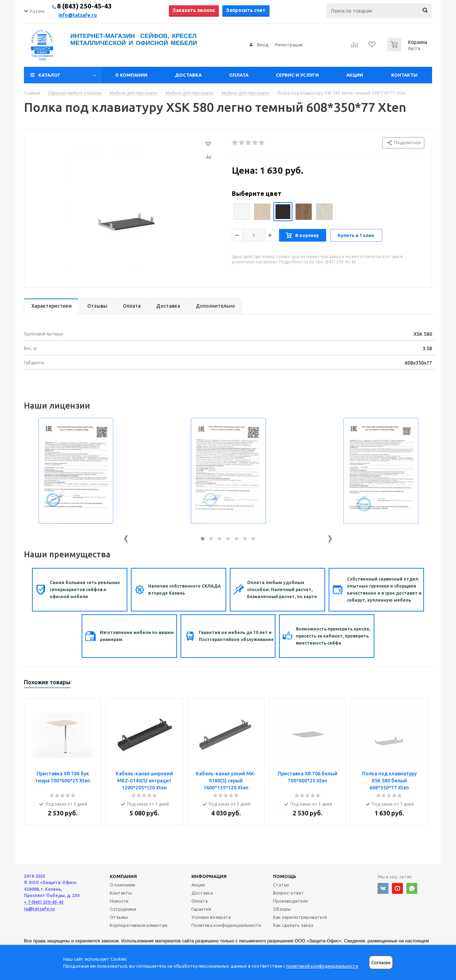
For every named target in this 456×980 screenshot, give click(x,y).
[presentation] (126, 537)
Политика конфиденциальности (226, 925)
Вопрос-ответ (289, 893)
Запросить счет (246, 10)
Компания (123, 876)
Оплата (239, 75)
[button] (203, 539)
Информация (209, 876)
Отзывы (119, 917)
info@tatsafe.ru (78, 15)
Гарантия (201, 909)
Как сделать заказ (293, 925)
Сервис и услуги (297, 75)
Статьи (281, 885)
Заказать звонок (194, 10)
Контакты (404, 75)
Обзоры (282, 909)
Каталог (49, 75)
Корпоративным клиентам (139, 925)
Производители (290, 901)
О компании (131, 75)
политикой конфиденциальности (322, 966)
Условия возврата (211, 917)
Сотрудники (123, 909)
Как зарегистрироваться (300, 917)
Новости (119, 901)
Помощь (285, 876)
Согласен (381, 963)
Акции (355, 75)
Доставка (188, 75)
